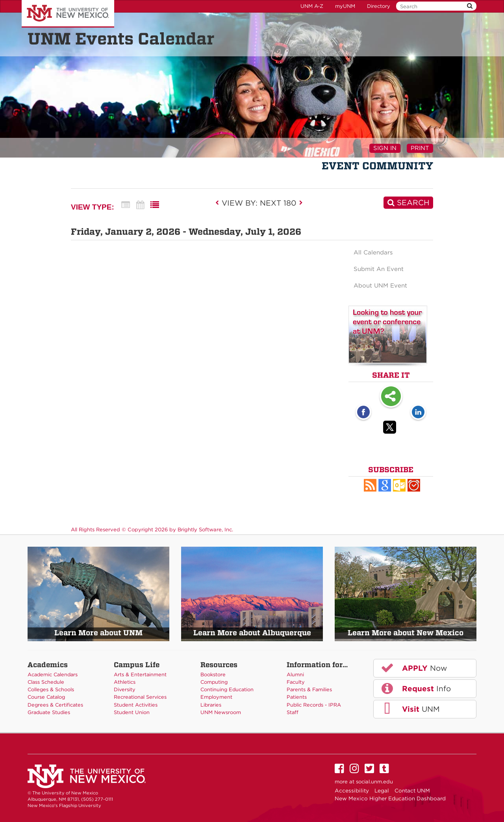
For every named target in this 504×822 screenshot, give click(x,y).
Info (415, 688)
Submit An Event (379, 269)
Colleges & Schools (51, 689)
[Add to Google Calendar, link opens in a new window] (385, 485)
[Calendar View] (140, 205)
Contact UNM (412, 790)
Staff (293, 712)
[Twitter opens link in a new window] (391, 429)
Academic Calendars (53, 674)
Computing (214, 682)
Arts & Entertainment (140, 674)
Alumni (295, 674)
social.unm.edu (374, 782)
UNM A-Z (312, 6)
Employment (216, 697)
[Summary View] (126, 205)
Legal (382, 790)
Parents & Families (309, 689)
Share (391, 397)
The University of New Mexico (68, 14)
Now (413, 668)
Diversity (125, 689)
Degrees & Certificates (55, 705)
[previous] (220, 203)
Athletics (125, 682)
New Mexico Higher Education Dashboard (390, 798)
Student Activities (136, 705)
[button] (370, 485)
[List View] (155, 205)
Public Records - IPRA (314, 705)
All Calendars (373, 252)
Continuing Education (227, 689)
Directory (379, 6)
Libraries (211, 705)
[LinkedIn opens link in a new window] (418, 413)
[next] (301, 203)
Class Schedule (46, 682)
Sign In (385, 148)
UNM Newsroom (221, 712)
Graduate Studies (49, 712)
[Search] (408, 203)
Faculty (296, 682)
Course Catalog (46, 697)
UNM (410, 709)
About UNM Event (380, 286)
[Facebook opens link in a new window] (363, 413)
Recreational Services (140, 697)
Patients (297, 697)
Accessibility (352, 790)
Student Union (132, 712)
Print (420, 148)
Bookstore (213, 674)
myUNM (345, 6)
